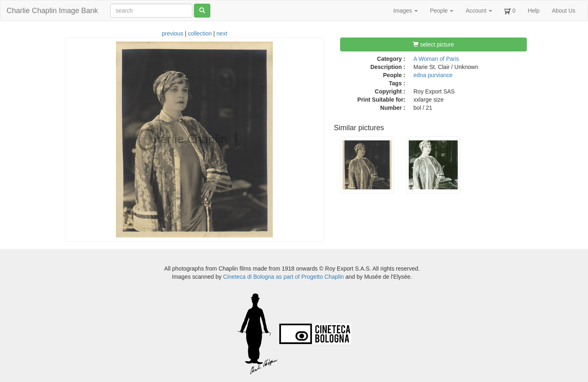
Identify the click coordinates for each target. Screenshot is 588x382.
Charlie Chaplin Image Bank (52, 11)
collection (200, 33)
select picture (433, 44)
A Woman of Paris (437, 59)
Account (479, 11)
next (222, 33)
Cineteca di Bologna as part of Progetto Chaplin (283, 277)
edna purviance (433, 75)
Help (534, 11)
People (442, 11)
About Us (563, 11)
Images (405, 11)
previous (173, 33)
